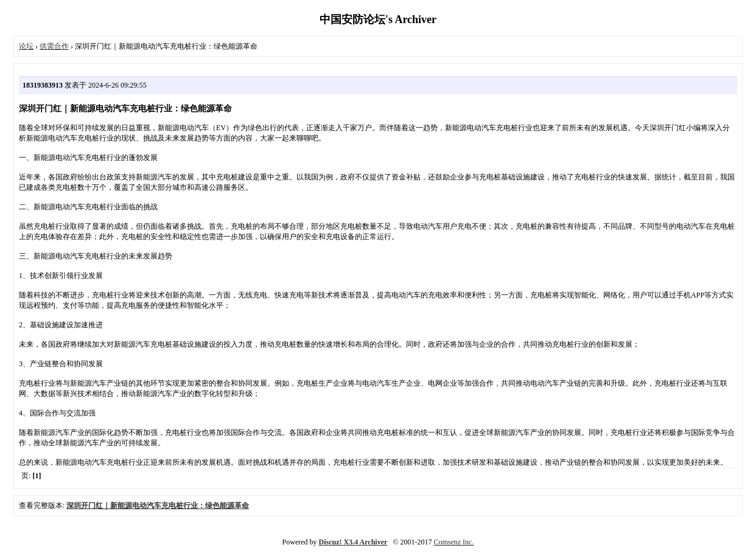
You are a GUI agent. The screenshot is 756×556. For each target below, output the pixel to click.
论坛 (26, 46)
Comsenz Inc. (453, 542)
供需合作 (54, 46)
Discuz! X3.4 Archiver (353, 542)
